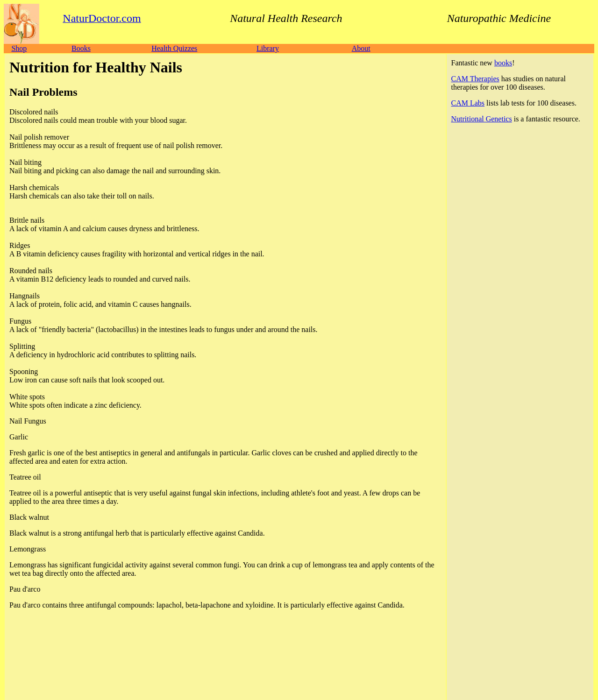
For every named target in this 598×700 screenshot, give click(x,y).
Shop (19, 48)
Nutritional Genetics (482, 119)
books (503, 63)
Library (268, 48)
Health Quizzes (174, 48)
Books (81, 48)
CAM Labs (468, 103)
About (361, 48)
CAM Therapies (475, 79)
